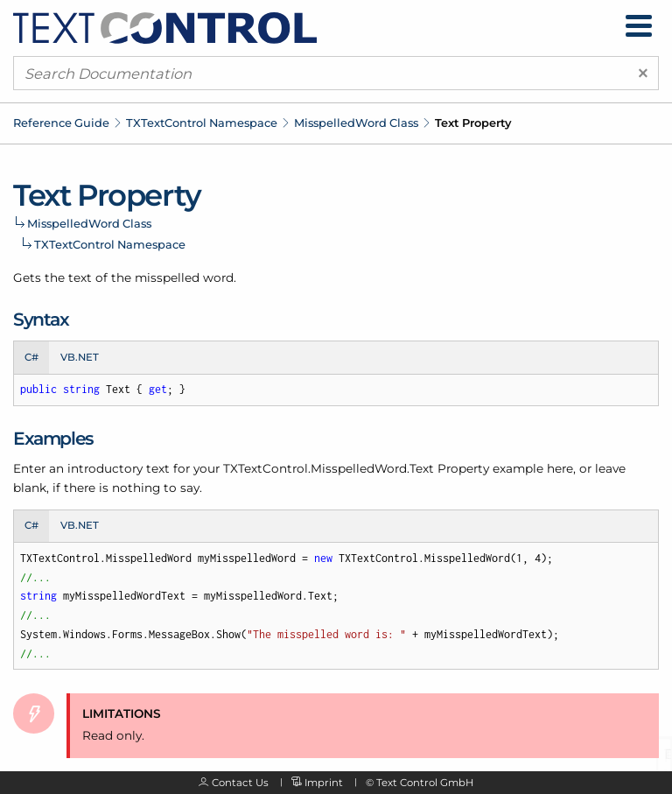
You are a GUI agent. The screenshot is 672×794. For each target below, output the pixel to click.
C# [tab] (31, 357)
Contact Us (240, 783)
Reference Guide (61, 123)
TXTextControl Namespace (202, 123)
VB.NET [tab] (80, 357)
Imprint (324, 783)
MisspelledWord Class (356, 123)
